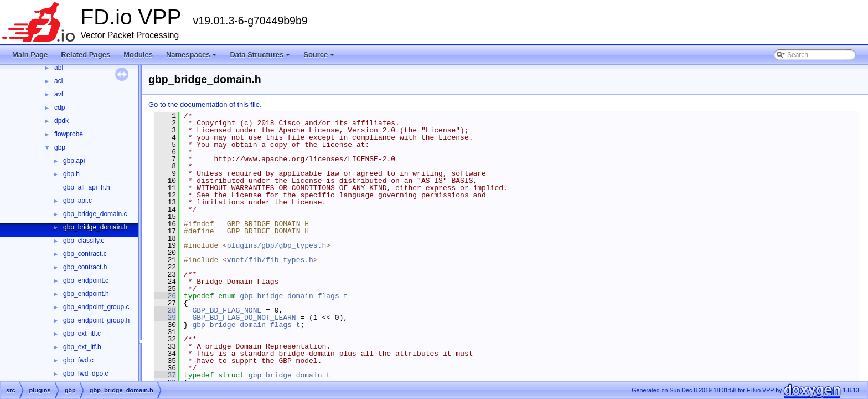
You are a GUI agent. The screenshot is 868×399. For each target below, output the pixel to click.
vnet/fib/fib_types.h (270, 260)
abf (59, 68)
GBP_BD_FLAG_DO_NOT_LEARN (244, 318)
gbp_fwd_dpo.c (86, 374)
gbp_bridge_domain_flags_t (246, 325)
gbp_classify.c (84, 241)
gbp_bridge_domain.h (95, 227)
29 (165, 318)
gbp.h (71, 174)
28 (165, 310)
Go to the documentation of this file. (205, 104)
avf (59, 94)
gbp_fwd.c (78, 360)
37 (165, 375)
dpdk (61, 121)
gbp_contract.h (85, 267)
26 (165, 296)
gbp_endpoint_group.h (96, 320)
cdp (60, 108)
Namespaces (192, 58)
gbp (60, 147)
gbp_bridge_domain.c (95, 214)
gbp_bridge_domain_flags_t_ (296, 296)
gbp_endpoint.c (86, 280)
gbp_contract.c (85, 254)
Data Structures (261, 58)
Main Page (30, 55)
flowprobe (69, 134)
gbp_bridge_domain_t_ (292, 375)
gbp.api (74, 161)
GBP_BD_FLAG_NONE (227, 310)
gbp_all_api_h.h (87, 187)
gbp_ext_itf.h (82, 347)
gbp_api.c (77, 201)
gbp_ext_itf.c (82, 334)
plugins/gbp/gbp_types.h (277, 245)
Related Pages (86, 55)
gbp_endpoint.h (86, 294)
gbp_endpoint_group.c (96, 307)
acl (58, 81)
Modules (138, 55)
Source (320, 58)
